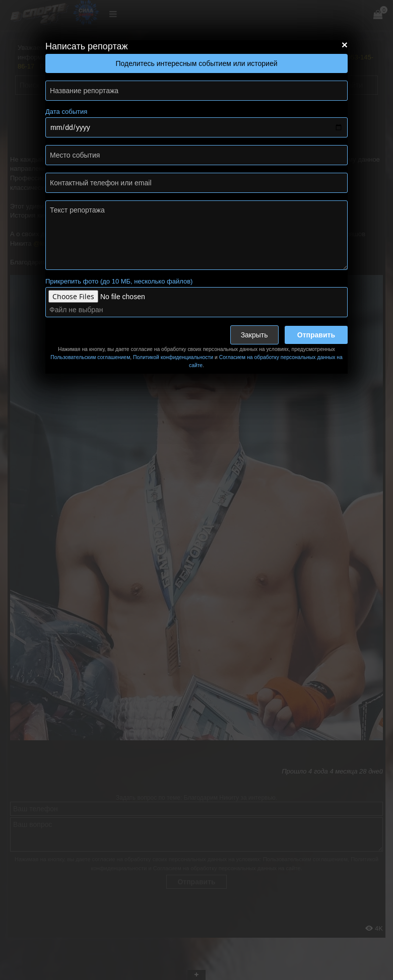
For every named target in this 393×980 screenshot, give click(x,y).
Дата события (66, 112)
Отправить (316, 335)
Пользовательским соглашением (90, 357)
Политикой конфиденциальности (173, 357)
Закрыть (254, 335)
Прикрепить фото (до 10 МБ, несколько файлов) (119, 281)
